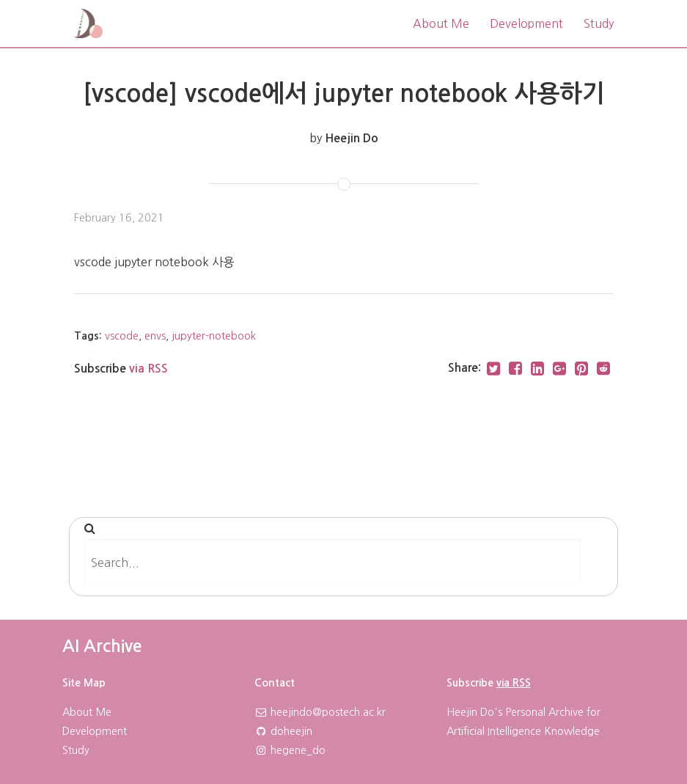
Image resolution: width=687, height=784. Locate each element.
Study (599, 23)
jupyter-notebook (214, 336)
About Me (441, 23)
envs (155, 336)
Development (526, 23)
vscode (122, 336)
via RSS (148, 369)
